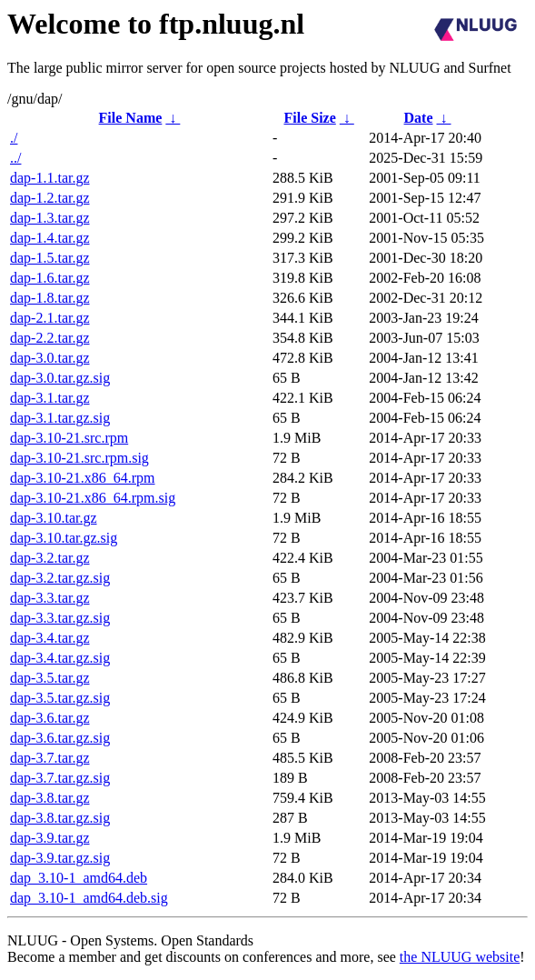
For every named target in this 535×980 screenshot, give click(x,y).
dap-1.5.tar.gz (50, 258)
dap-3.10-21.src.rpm (69, 438)
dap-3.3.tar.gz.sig (60, 618)
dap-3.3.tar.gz (50, 598)
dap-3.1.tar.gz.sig (60, 418)
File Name (131, 118)
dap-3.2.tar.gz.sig (60, 578)
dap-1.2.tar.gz (50, 198)
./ (14, 138)
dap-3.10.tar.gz (54, 518)
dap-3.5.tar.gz (50, 678)
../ (15, 158)
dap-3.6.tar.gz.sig (60, 738)
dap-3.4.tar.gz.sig (60, 658)
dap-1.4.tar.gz (50, 238)
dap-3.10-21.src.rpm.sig (79, 458)
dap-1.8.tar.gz (50, 298)
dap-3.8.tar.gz (50, 798)
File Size (309, 118)
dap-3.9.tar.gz (50, 838)
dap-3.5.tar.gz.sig (60, 698)
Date (419, 118)
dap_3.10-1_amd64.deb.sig (89, 898)
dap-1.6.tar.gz (50, 278)
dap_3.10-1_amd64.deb (79, 878)
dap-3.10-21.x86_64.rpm (83, 478)
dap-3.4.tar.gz (50, 638)
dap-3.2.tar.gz (50, 558)
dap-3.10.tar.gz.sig (64, 538)
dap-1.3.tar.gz (50, 218)
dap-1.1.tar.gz (50, 178)
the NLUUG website (460, 957)
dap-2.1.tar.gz (50, 318)
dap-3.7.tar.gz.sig (60, 778)
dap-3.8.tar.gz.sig (60, 818)
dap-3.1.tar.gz (50, 398)
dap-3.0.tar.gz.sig (60, 378)
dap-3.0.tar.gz (50, 358)
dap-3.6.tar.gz (50, 718)
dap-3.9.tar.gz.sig (60, 858)
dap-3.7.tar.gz (50, 758)
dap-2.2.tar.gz (50, 338)
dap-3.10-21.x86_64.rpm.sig (93, 498)
